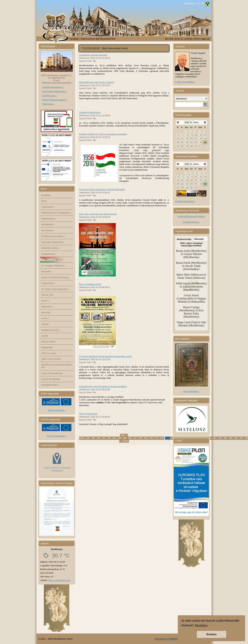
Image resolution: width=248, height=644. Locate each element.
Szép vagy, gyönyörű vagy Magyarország (98, 214)
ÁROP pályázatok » (57, 410)
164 (119, 438)
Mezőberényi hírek (51, 330)
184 (225, 438)
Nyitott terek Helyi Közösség (56, 277)
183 (220, 438)
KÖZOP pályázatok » (57, 436)
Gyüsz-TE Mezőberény (52, 373)
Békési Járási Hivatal (51, 359)
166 (130, 438)
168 (140, 438)
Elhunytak (199, 239)
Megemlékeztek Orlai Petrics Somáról (96, 82)
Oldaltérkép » (48, 104)
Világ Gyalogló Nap (88, 414)
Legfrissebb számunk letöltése (191, 216)
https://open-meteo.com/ (59, 580)
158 (88, 438)
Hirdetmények (49, 219)
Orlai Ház (46, 312)
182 (215, 438)
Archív (45, 318)
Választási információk (53, 260)
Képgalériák (47, 347)
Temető (46, 324)
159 (93, 438)
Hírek (44, 201)
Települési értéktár (50, 385)
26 (205, 142)
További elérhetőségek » (53, 87)
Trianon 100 (48, 295)
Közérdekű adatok (51, 248)
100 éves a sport (49, 353)
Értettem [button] (212, 634)
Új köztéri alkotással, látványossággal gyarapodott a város (105, 356)
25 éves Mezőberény (51, 379)
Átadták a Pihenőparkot (90, 112)
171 (156, 438)
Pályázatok (47, 307)
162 (109, 438)
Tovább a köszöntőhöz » (185, 82)
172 (161, 438)
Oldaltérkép (175, 639)
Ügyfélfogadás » (49, 96)
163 (114, 438)
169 (146, 438)
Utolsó (125, 441)
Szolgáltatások (49, 254)
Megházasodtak (184, 239)
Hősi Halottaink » (191, 391)
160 (98, 438)
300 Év (46, 301)
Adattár (45, 336)
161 (103, 438)
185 (231, 438)
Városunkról (48, 207)
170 (151, 438)
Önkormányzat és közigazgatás (56, 213)
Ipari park (47, 271)
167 (135, 438)
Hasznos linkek (48, 342)
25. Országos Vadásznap (53, 266)
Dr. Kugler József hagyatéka (55, 289)
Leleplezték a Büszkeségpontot (93, 55)
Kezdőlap (74, 39)
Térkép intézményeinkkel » (54, 100)
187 (241, 438)
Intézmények (48, 224)
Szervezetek (48, 230)
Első (123, 435)
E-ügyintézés (48, 283)
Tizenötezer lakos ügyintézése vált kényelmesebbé (102, 189)
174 (173, 438)
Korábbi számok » (191, 222)
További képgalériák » (185, 201)
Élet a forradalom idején (90, 284)
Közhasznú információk (53, 236)
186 (236, 438)
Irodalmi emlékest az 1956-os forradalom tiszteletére (103, 134)
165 (125, 438)
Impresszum (161, 639)
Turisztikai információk (53, 242)
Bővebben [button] (201, 625)
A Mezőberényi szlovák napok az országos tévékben (103, 386)
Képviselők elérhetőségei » (54, 91)
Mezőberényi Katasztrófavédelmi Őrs (57, 366)
